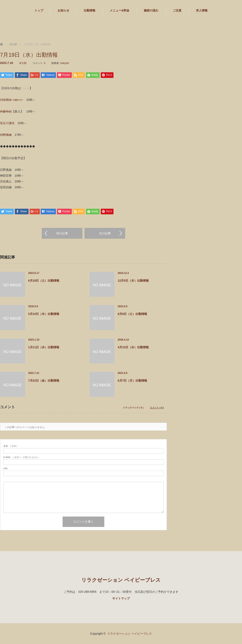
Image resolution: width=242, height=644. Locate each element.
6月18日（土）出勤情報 (44, 281)
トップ (39, 10)
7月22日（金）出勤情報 (44, 381)
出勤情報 (89, 10)
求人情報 (202, 10)
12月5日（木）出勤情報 (133, 281)
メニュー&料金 (120, 10)
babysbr (65, 63)
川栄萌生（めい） (12, 100)
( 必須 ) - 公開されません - (22, 457)
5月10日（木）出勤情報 (44, 314)
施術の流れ (151, 10)
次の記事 (105, 233)
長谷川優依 (7, 123)
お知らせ (63, 10)
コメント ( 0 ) (157, 408)
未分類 (23, 63)
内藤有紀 (6, 111)
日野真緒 (6, 135)
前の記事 (62, 233)
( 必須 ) (10, 446)
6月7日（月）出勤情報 (132, 381)
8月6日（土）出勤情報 (132, 314)
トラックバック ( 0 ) (133, 408)
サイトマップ (121, 598)
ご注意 (177, 10)
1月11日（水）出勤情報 (44, 347)
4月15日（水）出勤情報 (133, 347)
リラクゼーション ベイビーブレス (121, 580)
